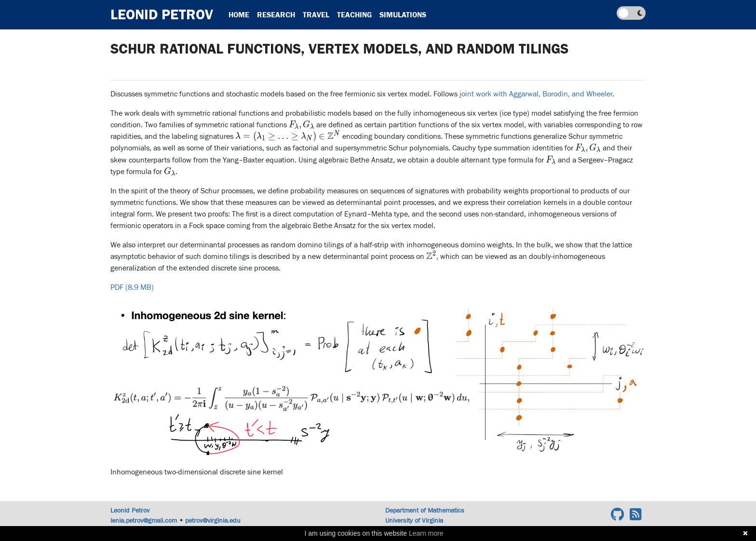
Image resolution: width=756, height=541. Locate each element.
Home (239, 15)
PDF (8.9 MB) (132, 287)
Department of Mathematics (425, 511)
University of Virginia (414, 521)
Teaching (354, 15)
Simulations (403, 15)
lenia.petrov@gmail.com (144, 521)
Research (276, 15)
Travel (316, 15)
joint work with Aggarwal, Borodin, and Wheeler (536, 94)
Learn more (426, 533)
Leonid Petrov (162, 15)
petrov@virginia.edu (213, 521)
